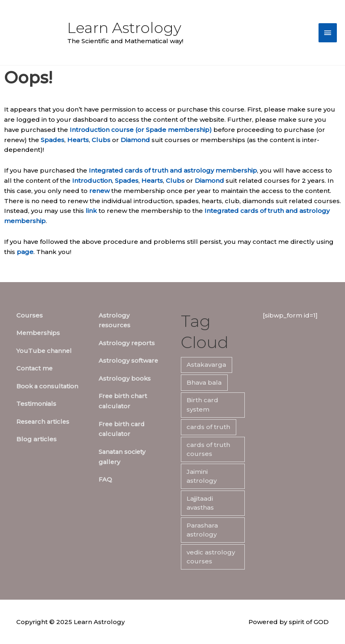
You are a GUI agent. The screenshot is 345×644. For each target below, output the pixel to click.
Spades (53, 140)
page (25, 252)
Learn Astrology (124, 28)
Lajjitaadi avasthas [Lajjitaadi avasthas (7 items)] (200, 503)
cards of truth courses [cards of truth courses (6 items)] (208, 449)
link (91, 211)
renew (99, 191)
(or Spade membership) (174, 130)
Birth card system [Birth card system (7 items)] (202, 405)
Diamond (135, 140)
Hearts (78, 140)
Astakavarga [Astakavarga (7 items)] (206, 365)
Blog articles (36, 439)
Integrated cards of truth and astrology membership (173, 170)
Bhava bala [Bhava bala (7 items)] (204, 382)
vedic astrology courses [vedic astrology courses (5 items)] (211, 557)
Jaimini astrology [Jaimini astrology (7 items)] (202, 476)
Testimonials (36, 404)
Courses (30, 315)
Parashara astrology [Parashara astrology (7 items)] (202, 530)
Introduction (92, 181)
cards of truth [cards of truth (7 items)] (208, 427)
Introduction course (102, 130)
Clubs (101, 140)
